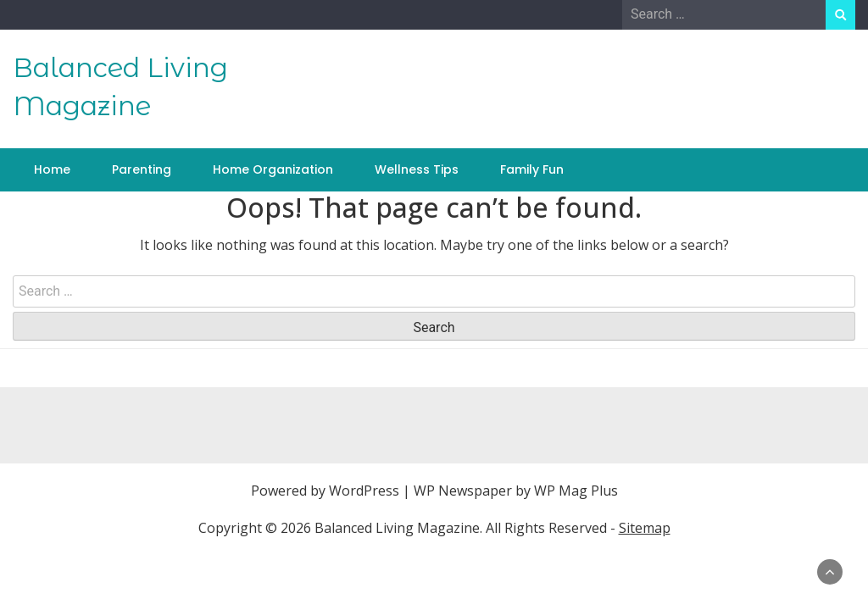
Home (52, 169)
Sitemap (645, 528)
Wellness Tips (417, 169)
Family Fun (532, 169)
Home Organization (273, 169)
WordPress (364, 491)
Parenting (142, 169)
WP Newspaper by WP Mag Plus (516, 491)
